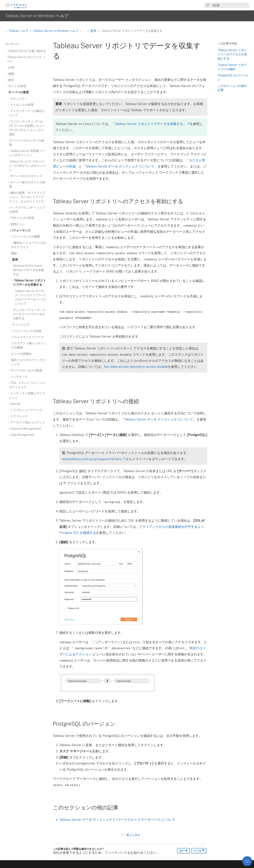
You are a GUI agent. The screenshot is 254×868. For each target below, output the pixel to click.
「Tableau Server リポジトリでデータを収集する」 (150, 124)
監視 (94, 31)
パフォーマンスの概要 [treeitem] (26, 237)
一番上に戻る (130, 835)
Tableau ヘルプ (17, 31)
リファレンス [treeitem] (18, 416)
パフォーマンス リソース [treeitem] (27, 337)
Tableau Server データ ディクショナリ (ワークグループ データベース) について (117, 820)
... (85, 31)
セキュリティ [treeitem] (18, 99)
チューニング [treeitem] (20, 325)
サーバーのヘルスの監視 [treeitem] (26, 370)
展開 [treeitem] (11, 74)
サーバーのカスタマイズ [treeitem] (26, 176)
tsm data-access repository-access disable (136, 367)
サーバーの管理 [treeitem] (18, 92)
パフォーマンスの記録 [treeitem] (26, 331)
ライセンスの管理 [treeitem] (21, 105)
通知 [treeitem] (14, 253)
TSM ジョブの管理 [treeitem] (22, 218)
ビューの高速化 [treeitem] (21, 354)
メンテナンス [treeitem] (18, 377)
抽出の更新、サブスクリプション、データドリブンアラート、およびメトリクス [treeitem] (27, 197)
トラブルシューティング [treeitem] (26, 410)
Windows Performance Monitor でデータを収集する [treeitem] (29, 270)
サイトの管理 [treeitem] (16, 86)
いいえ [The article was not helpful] (199, 851)
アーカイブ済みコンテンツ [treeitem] (27, 422)
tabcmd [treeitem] (15, 404)
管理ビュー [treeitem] (17, 224)
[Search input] (231, 5)
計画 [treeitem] (11, 67)
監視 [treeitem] (14, 259)
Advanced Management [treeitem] (25, 429)
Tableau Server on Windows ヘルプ (56, 31)
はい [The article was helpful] (183, 851)
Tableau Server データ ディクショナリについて (120, 166)
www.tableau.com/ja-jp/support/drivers (93, 459)
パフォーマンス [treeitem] (20, 230)
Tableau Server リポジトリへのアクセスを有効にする (232, 54)
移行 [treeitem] (11, 80)
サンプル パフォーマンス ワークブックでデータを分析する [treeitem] (29, 314)
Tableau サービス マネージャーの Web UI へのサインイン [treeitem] (27, 166)
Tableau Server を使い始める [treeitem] (26, 51)
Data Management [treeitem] (22, 435)
